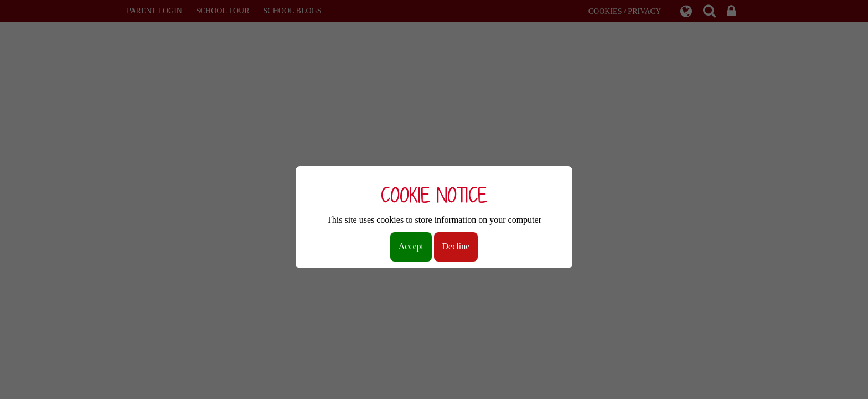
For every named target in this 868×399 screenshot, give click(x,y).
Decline (456, 246)
